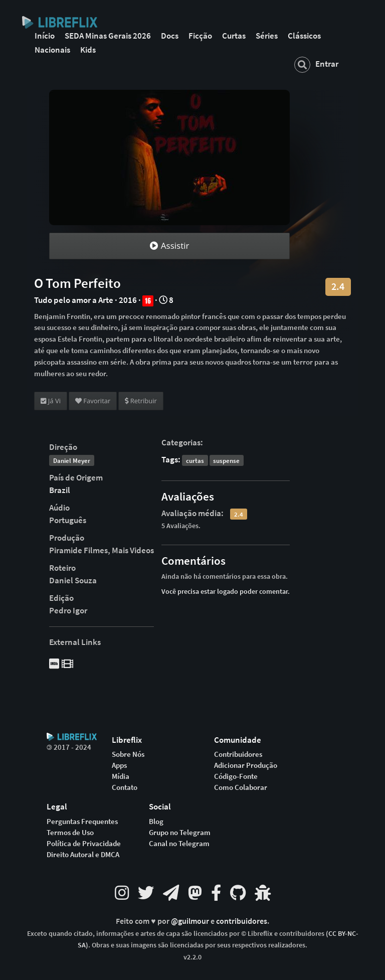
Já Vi (51, 401)
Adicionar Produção (246, 765)
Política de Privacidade (84, 844)
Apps (119, 765)
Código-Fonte (236, 776)
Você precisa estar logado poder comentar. (226, 591)
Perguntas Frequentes (82, 822)
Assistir (169, 246)
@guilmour (191, 921)
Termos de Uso (70, 833)
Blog (156, 822)
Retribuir (141, 401)
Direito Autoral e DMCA (83, 855)
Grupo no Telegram (180, 833)
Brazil (60, 490)
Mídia (121, 776)
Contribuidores (238, 754)
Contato (125, 787)
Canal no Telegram (179, 844)
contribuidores (242, 921)
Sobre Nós (128, 754)
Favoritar (93, 401)
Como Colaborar (241, 787)
